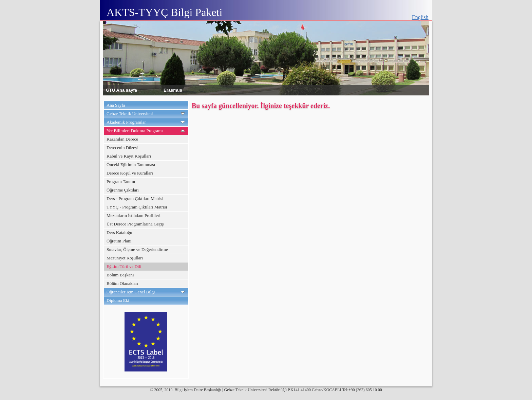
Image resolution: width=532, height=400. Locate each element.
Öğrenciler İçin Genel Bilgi (131, 292)
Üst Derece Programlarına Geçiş (135, 224)
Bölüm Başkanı (120, 275)
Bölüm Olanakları (122, 283)
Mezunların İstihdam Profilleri (134, 215)
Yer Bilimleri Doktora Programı (135, 131)
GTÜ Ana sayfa (121, 90)
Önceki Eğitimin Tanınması (131, 165)
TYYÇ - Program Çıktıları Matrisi (137, 207)
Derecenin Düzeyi (122, 148)
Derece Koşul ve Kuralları (130, 173)
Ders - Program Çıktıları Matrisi (135, 198)
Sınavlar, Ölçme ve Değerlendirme (137, 249)
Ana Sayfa (116, 105)
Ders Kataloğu (119, 232)
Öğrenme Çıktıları (123, 190)
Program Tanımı (121, 181)
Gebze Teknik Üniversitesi (130, 114)
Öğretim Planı (119, 241)
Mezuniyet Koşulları (125, 258)
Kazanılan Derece (122, 139)
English (420, 17)
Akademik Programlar (126, 122)
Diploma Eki (118, 300)
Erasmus (173, 90)
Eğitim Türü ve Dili (124, 266)
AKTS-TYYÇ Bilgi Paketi (164, 12)
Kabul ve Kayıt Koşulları (129, 156)
